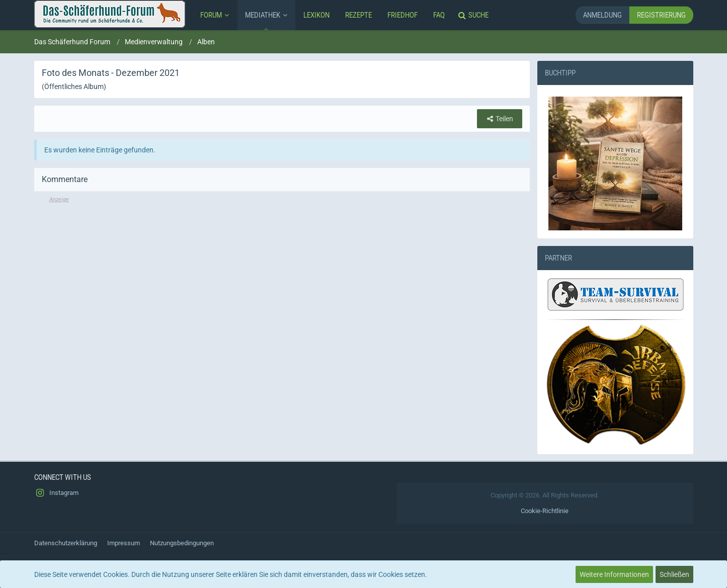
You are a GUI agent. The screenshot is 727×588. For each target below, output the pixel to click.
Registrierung (661, 15)
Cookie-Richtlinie (545, 511)
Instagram (56, 493)
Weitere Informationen (614, 574)
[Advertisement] (282, 274)
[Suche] (474, 15)
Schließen (674, 574)
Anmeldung (602, 15)
